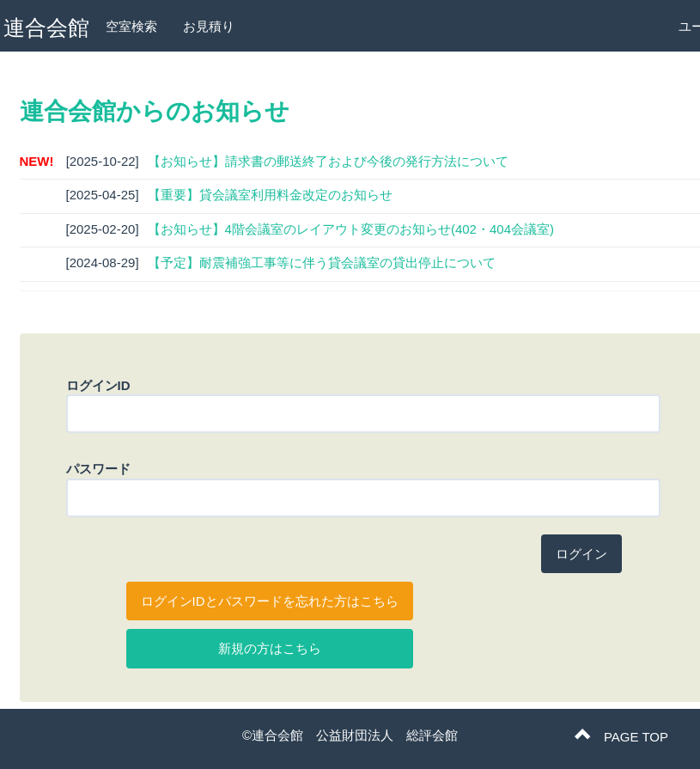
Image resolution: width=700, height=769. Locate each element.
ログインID (98, 385)
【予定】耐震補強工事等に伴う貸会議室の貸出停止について (322, 262)
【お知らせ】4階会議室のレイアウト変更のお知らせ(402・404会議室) (351, 229)
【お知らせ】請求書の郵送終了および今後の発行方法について (328, 161)
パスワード (98, 469)
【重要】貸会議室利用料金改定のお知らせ (270, 195)
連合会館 (46, 27)
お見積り (209, 26)
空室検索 (131, 26)
